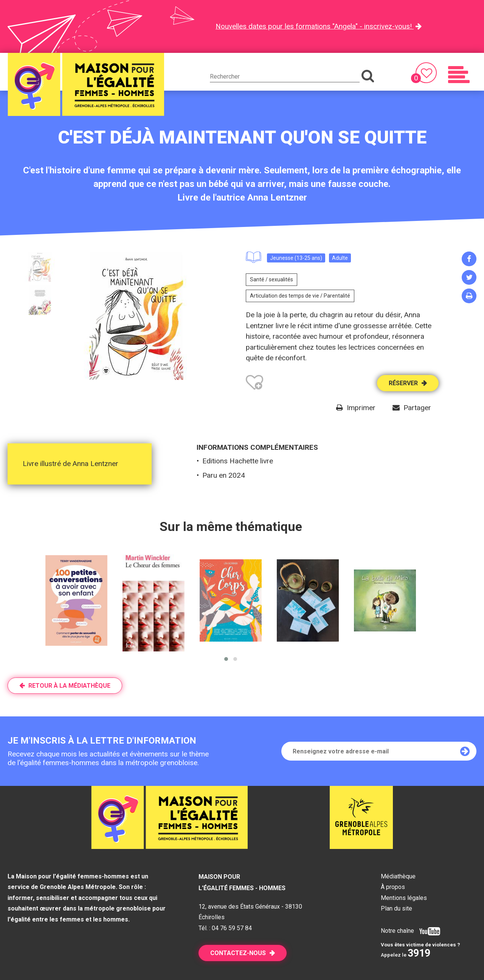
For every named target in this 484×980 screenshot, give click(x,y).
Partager (417, 408)
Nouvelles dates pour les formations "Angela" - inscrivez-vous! (315, 26)
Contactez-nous (238, 953)
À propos (393, 887)
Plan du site (396, 908)
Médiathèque (398, 876)
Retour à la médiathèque (69, 686)
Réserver (403, 383)
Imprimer (361, 408)
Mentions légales (404, 898)
